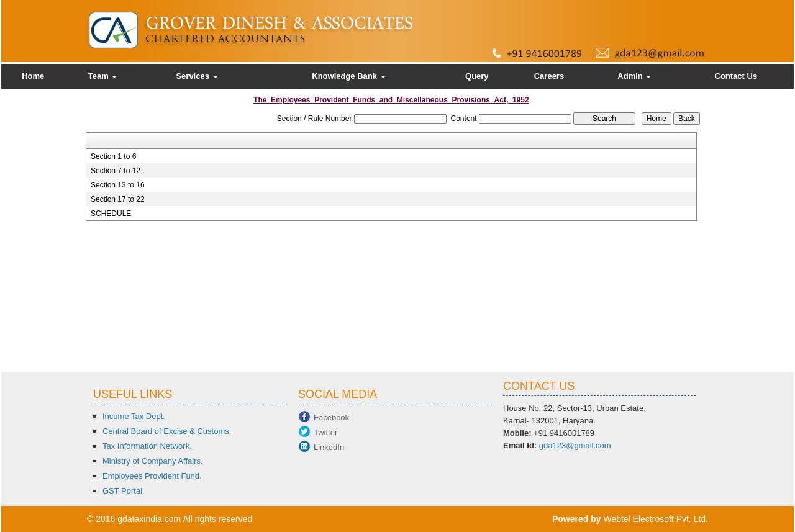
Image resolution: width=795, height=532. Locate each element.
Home (33, 76)
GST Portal (122, 491)
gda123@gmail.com (575, 445)
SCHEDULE (111, 214)
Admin (634, 76)
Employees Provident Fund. (152, 476)
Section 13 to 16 (118, 185)
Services (197, 76)
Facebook (331, 417)
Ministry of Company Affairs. (153, 461)
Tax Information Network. (147, 446)
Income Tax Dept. (134, 416)
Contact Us (736, 76)
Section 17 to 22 (118, 199)
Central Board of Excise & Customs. (167, 431)
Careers (549, 76)
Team (103, 76)
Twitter (325, 432)
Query (477, 76)
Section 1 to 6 (113, 156)
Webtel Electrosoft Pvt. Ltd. (656, 519)
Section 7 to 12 (116, 171)
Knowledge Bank (348, 76)
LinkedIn (329, 447)
